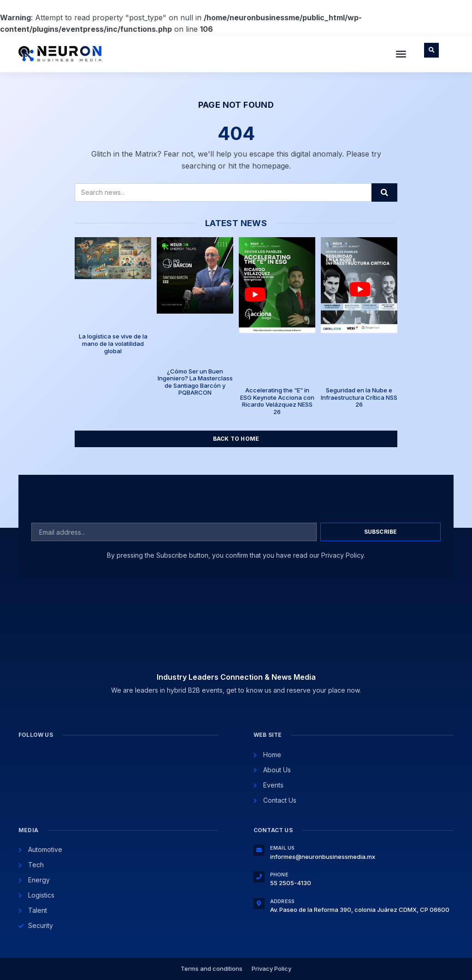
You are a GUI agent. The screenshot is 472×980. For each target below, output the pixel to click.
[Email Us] (259, 850)
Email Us (283, 848)
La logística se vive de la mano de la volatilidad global (113, 343)
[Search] (384, 192)
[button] (401, 54)
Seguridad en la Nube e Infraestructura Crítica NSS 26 (359, 397)
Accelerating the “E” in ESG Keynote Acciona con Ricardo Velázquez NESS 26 (277, 401)
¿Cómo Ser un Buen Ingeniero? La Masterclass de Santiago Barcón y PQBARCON (195, 382)
